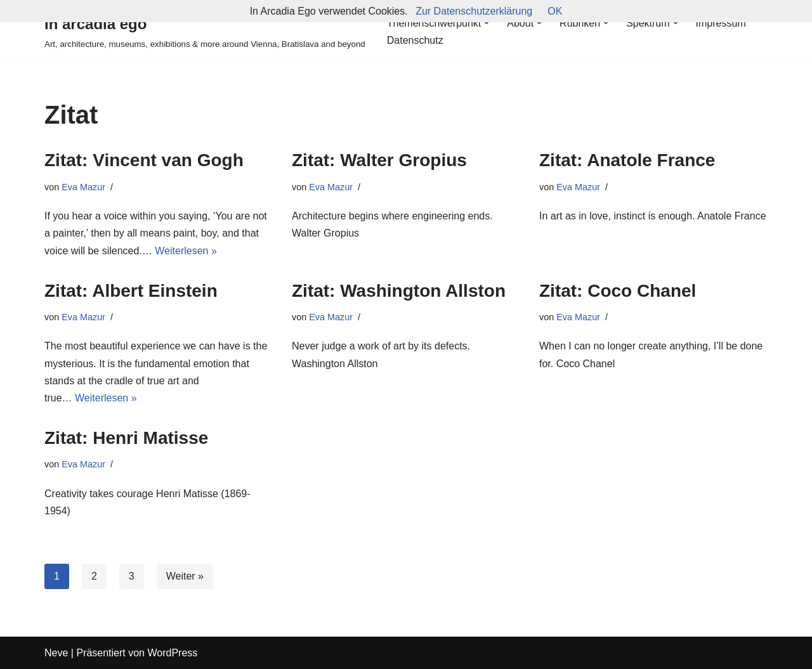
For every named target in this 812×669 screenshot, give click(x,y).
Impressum (721, 23)
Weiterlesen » (186, 251)
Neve (56, 653)
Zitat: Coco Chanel (618, 291)
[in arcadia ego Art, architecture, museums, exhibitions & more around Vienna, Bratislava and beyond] (205, 31)
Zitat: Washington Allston (399, 291)
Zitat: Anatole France (627, 160)
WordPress (172, 653)
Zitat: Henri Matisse (126, 438)
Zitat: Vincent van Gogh (144, 160)
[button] (487, 23)
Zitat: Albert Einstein (131, 291)
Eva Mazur (83, 187)
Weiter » (185, 576)
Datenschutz (415, 40)
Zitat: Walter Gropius (379, 160)
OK (555, 11)
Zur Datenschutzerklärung (474, 11)
